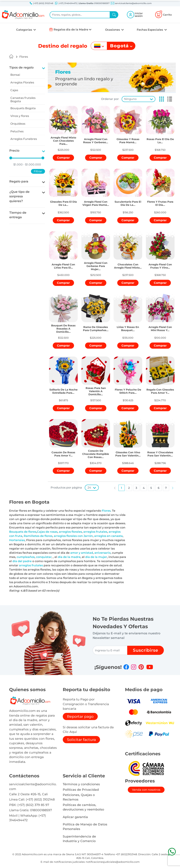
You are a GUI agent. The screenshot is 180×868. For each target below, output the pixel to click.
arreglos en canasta (108, 536)
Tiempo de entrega (18, 215)
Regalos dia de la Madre (71, 30)
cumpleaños (26, 557)
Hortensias (17, 540)
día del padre (22, 561)
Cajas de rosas (47, 532)
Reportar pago (80, 716)
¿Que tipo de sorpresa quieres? (19, 196)
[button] (160, 99)
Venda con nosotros (146, 790)
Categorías (24, 30)
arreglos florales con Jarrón (73, 536)
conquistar (44, 557)
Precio (14, 150)
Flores (24, 57)
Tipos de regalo (21, 67)
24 (89, 488)
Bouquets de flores (23, 532)
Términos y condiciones (81, 784)
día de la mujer (96, 557)
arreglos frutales (95, 532)
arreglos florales (70, 532)
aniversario (102, 553)
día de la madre (69, 557)
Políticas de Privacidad (81, 790)
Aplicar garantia (75, 817)
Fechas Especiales (150, 30)
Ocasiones (113, 30)
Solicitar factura (81, 740)
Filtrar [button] (38, 171)
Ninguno (130, 99)
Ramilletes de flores (38, 536)
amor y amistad (82, 553)
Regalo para (19, 181)
